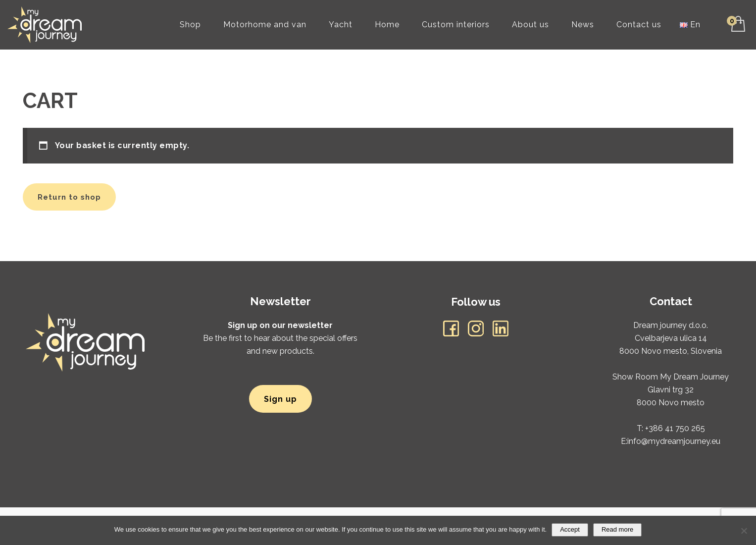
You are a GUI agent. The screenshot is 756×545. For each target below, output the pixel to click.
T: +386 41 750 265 (671, 428)
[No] (744, 531)
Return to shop (69, 197)
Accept (570, 529)
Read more (617, 529)
